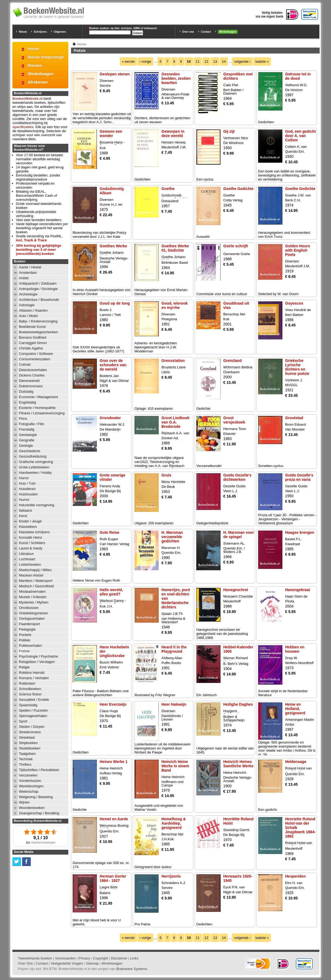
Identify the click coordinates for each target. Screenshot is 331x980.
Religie (24, 667)
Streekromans (30, 732)
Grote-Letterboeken (34, 467)
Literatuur (26, 554)
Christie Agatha (31, 348)
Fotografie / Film (32, 424)
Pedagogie (27, 629)
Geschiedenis (30, 451)
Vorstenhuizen (30, 781)
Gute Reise (109, 532)
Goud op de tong (115, 303)
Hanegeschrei (236, 590)
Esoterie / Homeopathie (37, 408)
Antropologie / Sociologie (38, 289)
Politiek (25, 640)
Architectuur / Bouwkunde (39, 300)
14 (224, 61)
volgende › (242, 61)
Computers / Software (36, 354)
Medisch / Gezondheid (36, 586)
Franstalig (27, 429)
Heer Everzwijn (113, 704)
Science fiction (30, 694)
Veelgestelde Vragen (67, 963)
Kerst (23, 516)
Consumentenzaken (35, 359)
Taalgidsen (27, 754)
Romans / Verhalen (34, 678)
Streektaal (27, 737)
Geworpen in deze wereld (173, 134)
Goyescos (294, 303)
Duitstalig (26, 391)
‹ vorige (145, 61)
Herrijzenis (171, 876)
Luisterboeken (30, 564)
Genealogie (28, 435)
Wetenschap (29, 791)
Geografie (27, 440)
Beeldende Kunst (32, 327)
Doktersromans (31, 386)
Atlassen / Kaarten (33, 310)
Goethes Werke (113, 246)
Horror (24, 478)
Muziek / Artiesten (33, 597)
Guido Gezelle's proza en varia (299, 477)
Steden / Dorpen (32, 727)
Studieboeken (30, 748)
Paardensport (29, 624)
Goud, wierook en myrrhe (175, 305)
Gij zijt (229, 131)
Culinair (25, 364)
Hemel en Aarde (114, 819)
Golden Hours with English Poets (298, 250)
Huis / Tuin (27, 483)
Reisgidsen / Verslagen (37, 662)
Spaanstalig (28, 705)
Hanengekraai (298, 590)
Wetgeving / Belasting (36, 797)
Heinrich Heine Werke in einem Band (175, 766)
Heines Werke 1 (114, 762)
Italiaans (25, 510)
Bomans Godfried (33, 337)
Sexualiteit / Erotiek (34, 700)
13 (215, 61)
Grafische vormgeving (36, 462)
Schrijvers (40, 32)
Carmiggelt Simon (33, 343)
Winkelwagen (228, 32)
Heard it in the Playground (174, 649)
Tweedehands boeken (35, 958)
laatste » (262, 61)
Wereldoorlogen (31, 786)
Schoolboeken (30, 689)
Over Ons (25, 963)
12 (206, 61)
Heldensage (296, 762)
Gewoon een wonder (111, 134)
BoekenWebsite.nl (28, 99)
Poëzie (24, 651)
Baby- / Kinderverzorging (38, 321)
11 (198, 61)
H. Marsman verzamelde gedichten (172, 537)
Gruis (166, 475)
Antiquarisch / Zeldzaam (38, 283)
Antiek (24, 278)
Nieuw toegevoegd (46, 57)
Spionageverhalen (33, 716)
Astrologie (27, 305)
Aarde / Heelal (30, 267)
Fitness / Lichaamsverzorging (42, 413)
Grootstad (294, 418)
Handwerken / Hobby (35, 473)
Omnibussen (29, 608)
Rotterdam (27, 683)
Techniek (26, 759)
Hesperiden (295, 876)
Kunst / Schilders (32, 543)
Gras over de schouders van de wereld (113, 365)
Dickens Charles (32, 375)
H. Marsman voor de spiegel (239, 535)
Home (33, 49)
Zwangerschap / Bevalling (39, 813)
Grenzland (232, 361)
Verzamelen (28, 775)
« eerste (128, 61)
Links (134, 958)
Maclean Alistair (31, 575)
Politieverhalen (30, 646)
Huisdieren (27, 489)
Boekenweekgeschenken (38, 332)
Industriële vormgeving (37, 505)
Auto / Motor (28, 316)
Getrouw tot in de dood (298, 76)
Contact (206, 32)
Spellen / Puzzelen (33, 710)
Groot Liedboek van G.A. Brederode (175, 422)
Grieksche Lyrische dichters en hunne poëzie (297, 367)
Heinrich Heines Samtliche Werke (238, 764)
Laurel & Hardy (31, 548)
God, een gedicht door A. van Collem (300, 136)
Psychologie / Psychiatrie (38, 656)
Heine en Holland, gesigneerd (295, 709)
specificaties (23, 127)
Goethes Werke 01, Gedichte (175, 248)
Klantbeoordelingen (43, 843)
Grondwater (110, 418)
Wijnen (24, 802)
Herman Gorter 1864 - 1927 (113, 878)
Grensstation (173, 361)
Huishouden (28, 494)
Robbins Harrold (32, 673)
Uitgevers (60, 32)
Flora (23, 419)
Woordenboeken (32, 808)
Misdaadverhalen (32, 591)
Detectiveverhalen (33, 370)
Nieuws (35, 65)
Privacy (84, 958)
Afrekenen (38, 82)
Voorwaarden (65, 958)
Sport (23, 721)
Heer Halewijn (174, 704)
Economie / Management (38, 397)
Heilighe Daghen (238, 704)
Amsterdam (28, 273)
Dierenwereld (29, 381)
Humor (24, 500)
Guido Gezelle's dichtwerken (237, 477)
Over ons (188, 32)
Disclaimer (119, 958)
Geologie (26, 446)
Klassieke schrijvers (34, 532)
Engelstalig (28, 402)
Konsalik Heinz (31, 537)
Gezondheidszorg (33, 456)
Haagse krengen (300, 532)
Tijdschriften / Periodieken (39, 770)
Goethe (168, 189)
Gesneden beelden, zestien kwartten (176, 78)
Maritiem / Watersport (36, 581)
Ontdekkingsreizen (33, 613)
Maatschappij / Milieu (35, 570)
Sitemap (92, 963)
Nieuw (23, 32)
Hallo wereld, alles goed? (111, 592)
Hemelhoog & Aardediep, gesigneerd (174, 823)
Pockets (25, 635)
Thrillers (25, 764)
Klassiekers (28, 527)
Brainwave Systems (132, 969)
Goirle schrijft (236, 246)
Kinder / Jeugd (30, 521)
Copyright (100, 958)
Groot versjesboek (234, 420)
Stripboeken (28, 743)
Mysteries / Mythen (34, 602)
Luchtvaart (27, 559)
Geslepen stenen (115, 74)
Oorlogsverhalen (32, 619)
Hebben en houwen (295, 649)
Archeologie (28, 294)
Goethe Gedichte (238, 189)
